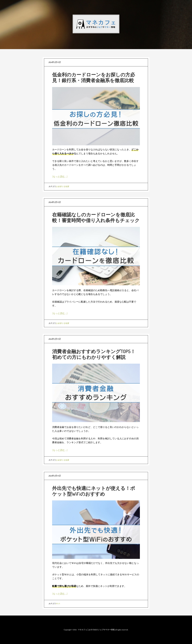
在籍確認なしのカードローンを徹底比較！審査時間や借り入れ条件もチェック (96, 217)
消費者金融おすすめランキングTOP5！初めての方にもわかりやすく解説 (94, 354)
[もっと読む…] (60, 177)
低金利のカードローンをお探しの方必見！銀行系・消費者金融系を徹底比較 (94, 77)
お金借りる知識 (62, 187)
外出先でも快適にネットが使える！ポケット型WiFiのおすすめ (94, 491)
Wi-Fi (58, 604)
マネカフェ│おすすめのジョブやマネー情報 (96, 24)
